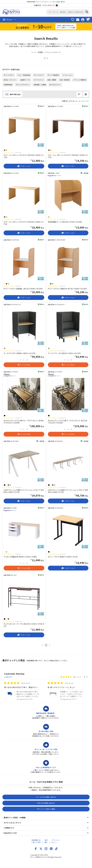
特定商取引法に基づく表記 (36, 839)
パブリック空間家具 (80, 80)
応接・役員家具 (65, 80)
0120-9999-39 (48, 5)
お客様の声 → (30, 674)
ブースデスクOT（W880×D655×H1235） (20, 353)
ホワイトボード (39, 80)
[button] (85, 674)
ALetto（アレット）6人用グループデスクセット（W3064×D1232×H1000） (24, 422)
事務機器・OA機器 (40, 85)
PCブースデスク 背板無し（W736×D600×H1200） (23, 289)
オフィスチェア (39, 75)
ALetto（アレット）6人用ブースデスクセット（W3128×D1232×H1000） (68, 422)
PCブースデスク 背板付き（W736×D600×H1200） (68, 289)
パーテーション (68, 75)
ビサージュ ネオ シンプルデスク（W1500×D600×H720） (23, 223)
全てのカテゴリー (55, 85)
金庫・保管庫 (52, 80)
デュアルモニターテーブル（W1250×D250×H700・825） (24, 625)
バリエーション (24, 166)
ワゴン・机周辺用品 (24, 75)
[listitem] (43, 689)
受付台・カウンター (10, 80)
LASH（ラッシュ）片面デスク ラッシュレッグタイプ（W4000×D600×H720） (68, 491)
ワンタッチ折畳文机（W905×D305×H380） (20, 557)
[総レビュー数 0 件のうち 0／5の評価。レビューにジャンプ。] (13, 152)
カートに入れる (24, 365)
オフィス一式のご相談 (52, 2)
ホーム (46, 58)
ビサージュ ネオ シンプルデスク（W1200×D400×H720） (23, 156)
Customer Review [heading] (14, 674)
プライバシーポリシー (56, 839)
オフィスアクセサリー (23, 85)
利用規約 (46, 839)
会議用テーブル (25, 80)
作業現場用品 (8, 85)
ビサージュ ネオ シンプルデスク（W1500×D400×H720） (68, 156)
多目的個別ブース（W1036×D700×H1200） (65, 222)
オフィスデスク (9, 75)
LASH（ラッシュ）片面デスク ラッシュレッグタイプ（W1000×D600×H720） (24, 491)
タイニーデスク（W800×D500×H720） (63, 557)
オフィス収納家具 (53, 75)
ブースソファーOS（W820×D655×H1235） (65, 353)
